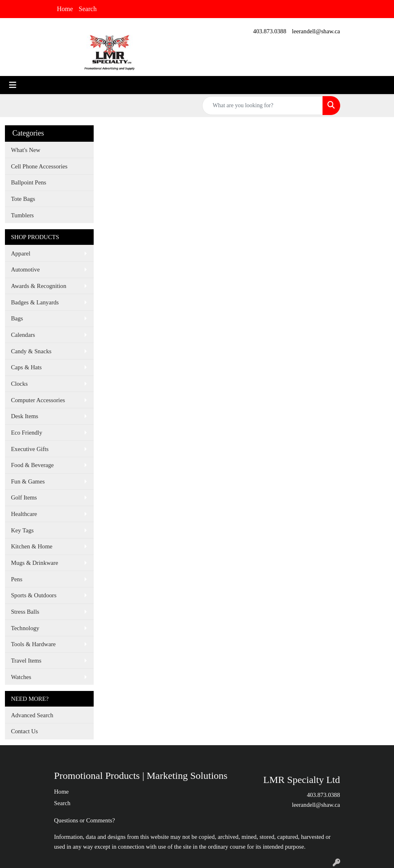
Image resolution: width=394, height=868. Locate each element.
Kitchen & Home (32, 546)
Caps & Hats (26, 367)
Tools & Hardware (33, 644)
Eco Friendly (27, 433)
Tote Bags (23, 199)
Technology (25, 628)
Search (88, 9)
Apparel (21, 253)
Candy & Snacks (31, 351)
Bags (17, 318)
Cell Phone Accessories (39, 166)
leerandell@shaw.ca (316, 31)
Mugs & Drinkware (35, 563)
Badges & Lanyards (35, 302)
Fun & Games (28, 481)
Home (65, 9)
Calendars (23, 335)
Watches (21, 677)
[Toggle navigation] (13, 85)
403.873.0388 (270, 31)
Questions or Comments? (85, 820)
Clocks (20, 384)
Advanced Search (32, 715)
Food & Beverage (32, 465)
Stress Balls (25, 612)
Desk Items (25, 416)
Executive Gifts (30, 449)
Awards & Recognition (39, 286)
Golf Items (24, 497)
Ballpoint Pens (29, 182)
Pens (17, 579)
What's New (26, 150)
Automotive (25, 269)
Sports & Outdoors (34, 595)
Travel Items (26, 661)
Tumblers (23, 215)
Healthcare (24, 514)
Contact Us (25, 731)
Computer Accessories (38, 400)
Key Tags (22, 530)
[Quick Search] (263, 106)
